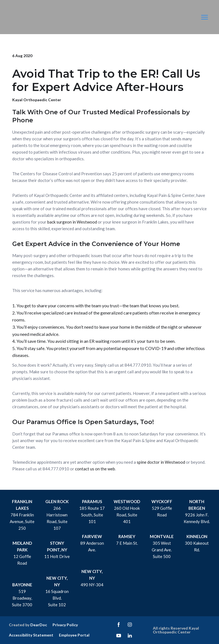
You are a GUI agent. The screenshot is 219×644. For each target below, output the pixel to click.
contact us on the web (95, 469)
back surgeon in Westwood (72, 222)
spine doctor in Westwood (161, 462)
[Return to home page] (28, 17)
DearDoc (39, 625)
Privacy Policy (65, 625)
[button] (119, 625)
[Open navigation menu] (205, 17)
